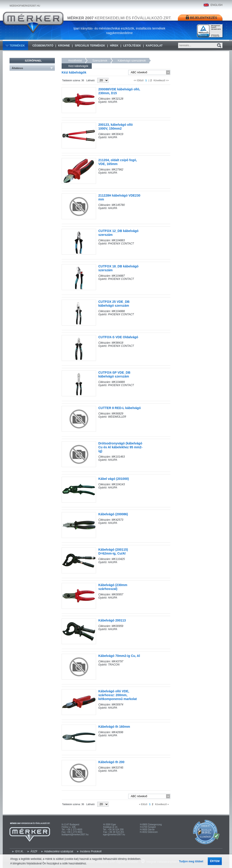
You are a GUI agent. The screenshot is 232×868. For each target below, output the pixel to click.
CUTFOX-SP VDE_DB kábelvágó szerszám (114, 374)
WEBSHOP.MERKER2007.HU (25, 6)
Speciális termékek (90, 46)
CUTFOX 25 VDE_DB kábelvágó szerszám (114, 304)
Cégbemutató (43, 46)
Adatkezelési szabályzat (59, 851)
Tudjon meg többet (191, 861)
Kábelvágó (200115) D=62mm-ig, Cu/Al (113, 551)
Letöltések (132, 46)
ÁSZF (34, 851)
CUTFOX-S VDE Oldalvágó (118, 337)
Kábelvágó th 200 (111, 762)
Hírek (114, 46)
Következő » (162, 804)
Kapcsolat (154, 46)
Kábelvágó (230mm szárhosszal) (113, 587)
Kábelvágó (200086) (113, 514)
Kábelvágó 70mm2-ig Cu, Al (119, 656)
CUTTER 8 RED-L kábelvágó (120, 408)
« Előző (143, 804)
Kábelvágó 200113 (112, 620)
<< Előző (139, 80)
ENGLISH (216, 5)
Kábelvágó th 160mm (114, 727)
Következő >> (161, 80)
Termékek (17, 46)
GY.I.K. (19, 851)
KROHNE (64, 46)
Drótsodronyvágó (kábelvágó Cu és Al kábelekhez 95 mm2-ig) (120, 447)
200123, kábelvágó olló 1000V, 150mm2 (116, 127)
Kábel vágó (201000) (114, 479)
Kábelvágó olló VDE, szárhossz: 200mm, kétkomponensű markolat (118, 695)
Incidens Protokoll (91, 851)
